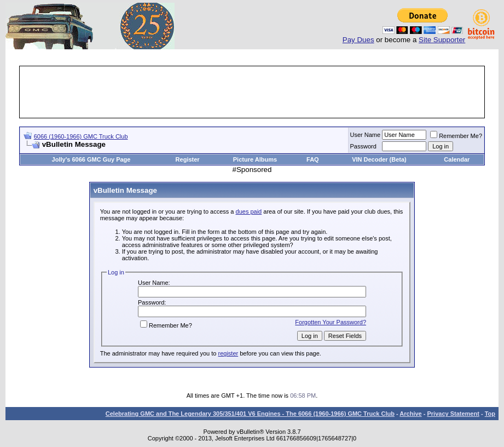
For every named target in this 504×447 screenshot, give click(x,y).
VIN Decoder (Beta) (379, 159)
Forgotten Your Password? (331, 322)
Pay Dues (358, 40)
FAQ (313, 159)
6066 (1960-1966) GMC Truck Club (81, 136)
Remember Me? (456, 136)
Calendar (457, 159)
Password (363, 146)
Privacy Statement (453, 414)
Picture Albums (255, 159)
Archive (410, 414)
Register (188, 159)
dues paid (249, 211)
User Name (366, 135)
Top (490, 414)
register (228, 353)
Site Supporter (442, 40)
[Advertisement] (252, 92)
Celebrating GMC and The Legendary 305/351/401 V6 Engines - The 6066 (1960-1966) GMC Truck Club (250, 414)
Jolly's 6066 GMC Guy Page (91, 159)
